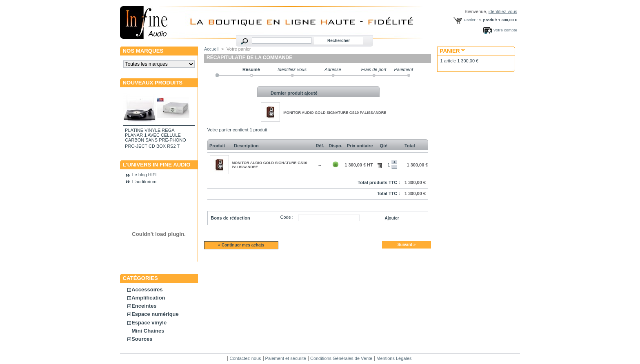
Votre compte (505, 30)
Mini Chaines (148, 331)
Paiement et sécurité (286, 358)
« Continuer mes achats (241, 245)
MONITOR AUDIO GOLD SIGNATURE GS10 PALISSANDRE (335, 113)
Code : (287, 217)
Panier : (471, 20)
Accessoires (147, 290)
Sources (142, 339)
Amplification (148, 298)
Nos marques (143, 51)
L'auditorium (144, 182)
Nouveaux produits (153, 83)
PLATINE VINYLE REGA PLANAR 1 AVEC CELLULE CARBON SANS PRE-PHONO (156, 135)
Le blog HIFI (144, 175)
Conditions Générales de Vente (341, 358)
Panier (450, 51)
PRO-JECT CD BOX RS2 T (152, 146)
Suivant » (407, 245)
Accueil (211, 49)
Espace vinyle (149, 323)
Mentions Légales (394, 358)
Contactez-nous (245, 358)
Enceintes (144, 306)
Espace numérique (155, 314)
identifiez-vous (503, 11)
